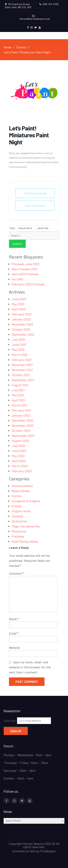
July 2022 (18, 339)
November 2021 (22, 370)
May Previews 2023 (25, 269)
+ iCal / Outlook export (35, 206)
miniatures (25, 228)
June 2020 (19, 451)
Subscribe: (27, 721)
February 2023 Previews (28, 284)
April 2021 (18, 400)
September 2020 (23, 436)
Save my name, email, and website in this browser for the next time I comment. (30, 667)
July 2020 (18, 446)
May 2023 (18, 304)
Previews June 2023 (25, 264)
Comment (17, 573)
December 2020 (22, 420)
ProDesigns (48, 851)
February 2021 (21, 410)
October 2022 (21, 329)
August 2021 (20, 385)
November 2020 (23, 425)
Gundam (17, 516)
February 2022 (22, 360)
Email (14, 633)
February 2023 (22, 314)
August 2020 (20, 441)
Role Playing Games (25, 541)
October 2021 (21, 375)
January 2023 (21, 319)
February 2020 (22, 471)
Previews (18, 536)
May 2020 (18, 456)
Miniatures (19, 531)
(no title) (17, 279)
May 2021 (18, 395)
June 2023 (19, 299)
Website (15, 648)
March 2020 (20, 466)
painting (43, 228)
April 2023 (19, 309)
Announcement (22, 486)
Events (17, 506)
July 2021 (18, 390)
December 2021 (22, 365)
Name (14, 619)
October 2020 (21, 430)
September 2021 (23, 380)
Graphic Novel (21, 511)
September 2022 (23, 334)
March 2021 (19, 405)
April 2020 (19, 461)
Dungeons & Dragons (26, 501)
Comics (17, 496)
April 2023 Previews (25, 274)
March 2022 (20, 355)
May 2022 (18, 350)
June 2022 (19, 344)
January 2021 (21, 415)
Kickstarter (19, 521)
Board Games (21, 491)
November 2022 (22, 324)
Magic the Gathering (25, 526)
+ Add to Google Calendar (35, 193)
